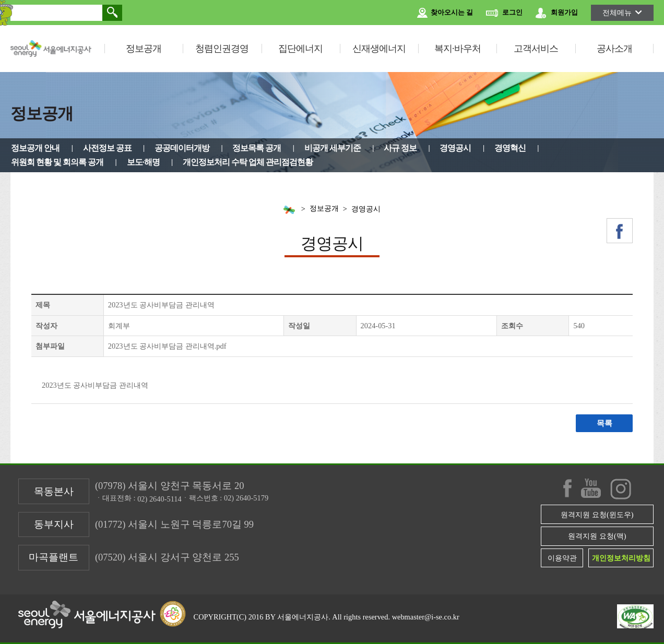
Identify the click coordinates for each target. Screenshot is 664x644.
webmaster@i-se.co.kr (426, 617)
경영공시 (455, 148)
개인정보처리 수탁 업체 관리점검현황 (248, 162)
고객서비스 (536, 49)
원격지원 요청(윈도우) (597, 515)
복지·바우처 (458, 49)
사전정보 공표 (107, 148)
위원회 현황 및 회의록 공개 (57, 162)
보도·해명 (143, 162)
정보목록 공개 (257, 148)
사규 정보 (400, 148)
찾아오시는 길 (445, 13)
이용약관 (562, 558)
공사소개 (614, 49)
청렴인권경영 (222, 49)
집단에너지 (300, 49)
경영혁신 (510, 148)
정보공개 (144, 49)
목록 (604, 423)
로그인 (504, 13)
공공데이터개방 (182, 148)
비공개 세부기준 (333, 148)
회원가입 (557, 13)
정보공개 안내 (35, 148)
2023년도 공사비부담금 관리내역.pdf (167, 346)
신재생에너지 (379, 49)
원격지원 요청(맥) (597, 536)
